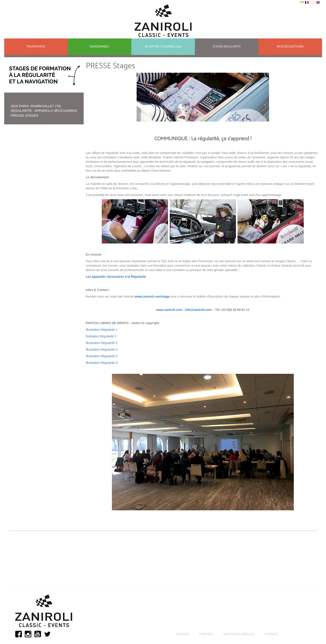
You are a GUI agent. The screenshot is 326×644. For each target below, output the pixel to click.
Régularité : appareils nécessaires (44, 111)
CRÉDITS (271, 634)
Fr (302, 2)
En (314, 2)
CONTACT (206, 634)
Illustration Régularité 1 (102, 330)
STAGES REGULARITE (227, 47)
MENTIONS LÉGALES (239, 634)
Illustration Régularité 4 (102, 350)
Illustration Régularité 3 (102, 343)
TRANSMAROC (36, 47)
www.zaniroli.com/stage (152, 296)
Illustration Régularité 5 (102, 356)
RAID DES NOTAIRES (290, 47)
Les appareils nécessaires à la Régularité (116, 277)
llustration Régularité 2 (102, 336)
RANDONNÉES (99, 47)
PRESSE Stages (25, 115)
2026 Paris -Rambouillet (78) (36, 106)
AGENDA (183, 634)
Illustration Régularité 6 (102, 363)
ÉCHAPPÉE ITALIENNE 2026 (163, 47)
